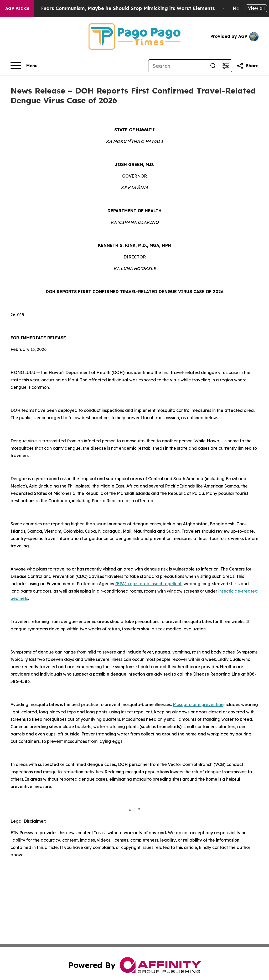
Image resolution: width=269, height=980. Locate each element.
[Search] (178, 66)
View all (256, 8)
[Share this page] (247, 66)
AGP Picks (17, 8)
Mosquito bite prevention (198, 704)
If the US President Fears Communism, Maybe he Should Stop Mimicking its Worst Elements (118, 8)
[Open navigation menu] (24, 66)
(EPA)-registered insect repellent (148, 584)
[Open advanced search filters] (226, 66)
